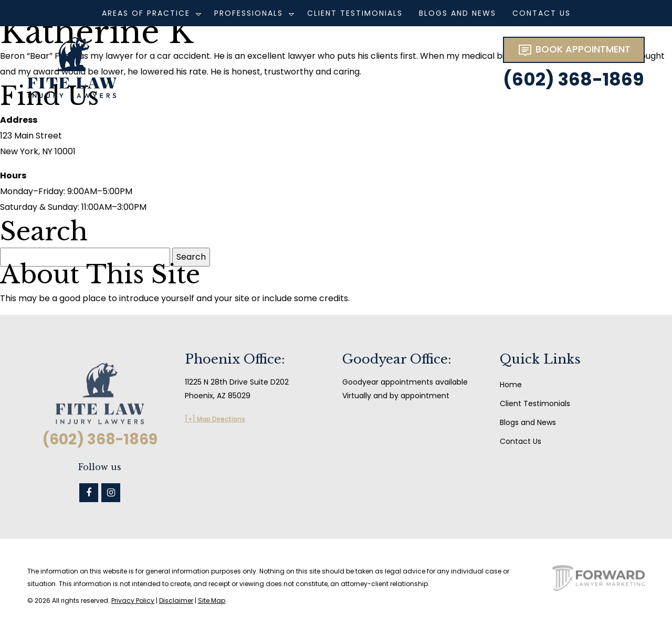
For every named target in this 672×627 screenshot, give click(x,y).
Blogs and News (458, 13)
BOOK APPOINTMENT (574, 50)
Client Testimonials (355, 13)
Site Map (212, 601)
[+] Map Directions (215, 419)
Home (511, 385)
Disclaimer (176, 601)
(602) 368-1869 (573, 79)
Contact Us (542, 13)
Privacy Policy (133, 601)
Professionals (249, 13)
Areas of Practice (146, 13)
